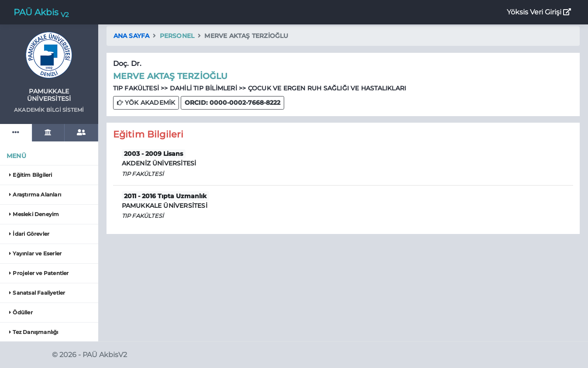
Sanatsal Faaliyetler (37, 293)
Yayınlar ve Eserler (35, 253)
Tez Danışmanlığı (34, 332)
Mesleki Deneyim (34, 214)
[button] (232, 103)
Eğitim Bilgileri (31, 175)
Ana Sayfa (132, 36)
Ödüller (21, 312)
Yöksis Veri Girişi (539, 12)
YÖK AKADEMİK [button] (146, 103)
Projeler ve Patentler (39, 273)
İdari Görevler (29, 234)
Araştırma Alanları (35, 194)
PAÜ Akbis (41, 13)
